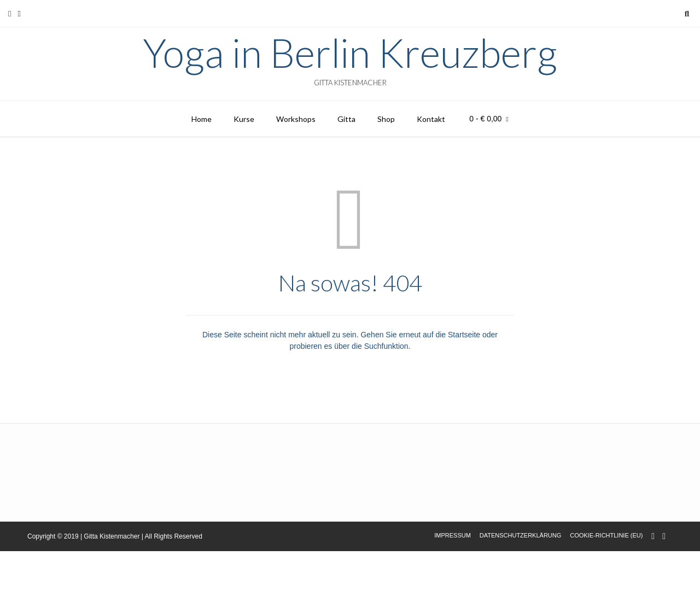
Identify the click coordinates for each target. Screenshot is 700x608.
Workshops (296, 119)
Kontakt (431, 119)
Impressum (453, 535)
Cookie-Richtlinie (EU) (606, 535)
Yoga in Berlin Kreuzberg (350, 52)
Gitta (346, 119)
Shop (386, 119)
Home (202, 119)
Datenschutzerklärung (521, 535)
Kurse (244, 119)
